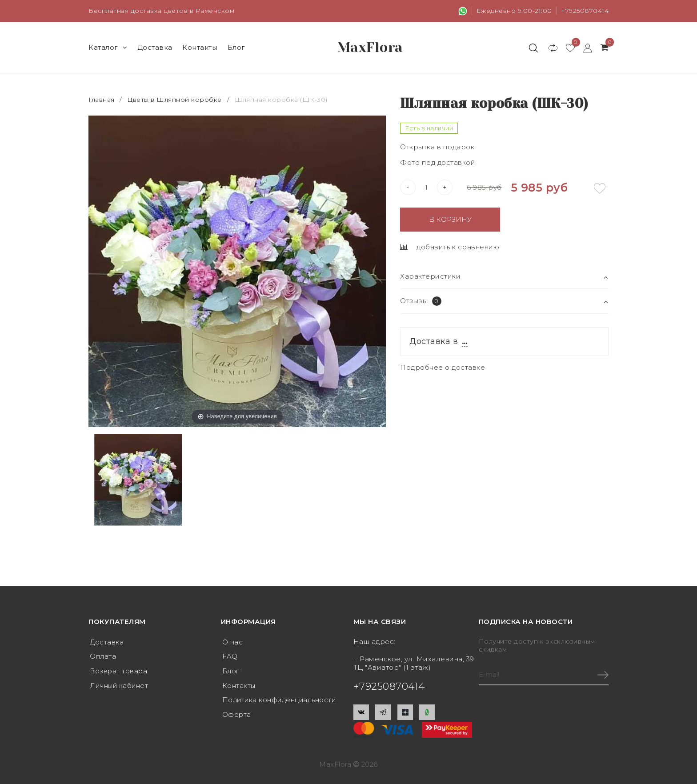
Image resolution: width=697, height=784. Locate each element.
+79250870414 (585, 11)
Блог (236, 47)
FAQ (230, 656)
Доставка (155, 47)
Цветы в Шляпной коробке (174, 100)
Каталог (108, 47)
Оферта (237, 713)
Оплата (103, 656)
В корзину (450, 219)
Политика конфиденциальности (281, 699)
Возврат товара (119, 670)
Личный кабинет (120, 685)
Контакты (200, 47)
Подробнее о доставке (443, 367)
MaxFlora (370, 48)
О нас (233, 642)
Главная (102, 100)
